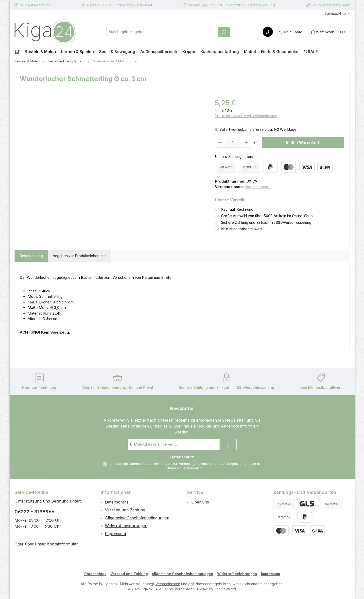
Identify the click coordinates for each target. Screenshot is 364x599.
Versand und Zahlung (125, 510)
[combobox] (162, 32)
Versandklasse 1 (258, 187)
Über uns (200, 502)
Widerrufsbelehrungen (126, 526)
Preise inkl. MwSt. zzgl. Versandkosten (246, 116)
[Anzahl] (233, 143)
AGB (227, 464)
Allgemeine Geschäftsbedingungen (137, 518)
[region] (112, 151)
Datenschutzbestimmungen (150, 464)
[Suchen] (224, 32)
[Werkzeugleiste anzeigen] (268, 32)
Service (195, 492)
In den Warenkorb (303, 143)
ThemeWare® (225, 589)
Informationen (116, 492)
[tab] (31, 256)
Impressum (115, 534)
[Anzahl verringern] (220, 143)
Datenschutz (117, 502)
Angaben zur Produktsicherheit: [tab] (79, 256)
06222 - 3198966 (35, 512)
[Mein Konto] (290, 32)
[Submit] (228, 444)
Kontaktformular (62, 544)
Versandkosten (168, 584)
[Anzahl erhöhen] (246, 143)
